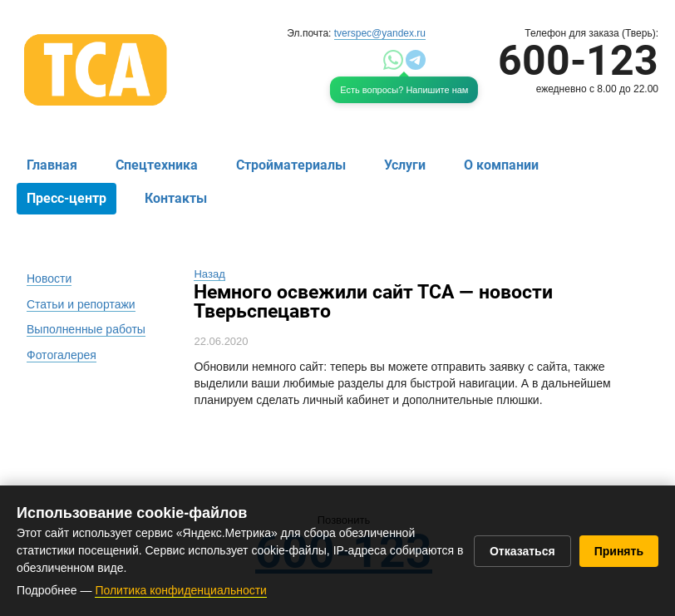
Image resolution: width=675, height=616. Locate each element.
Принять (619, 551)
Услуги (405, 165)
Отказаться (522, 551)
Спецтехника (157, 165)
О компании (501, 165)
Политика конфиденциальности (181, 590)
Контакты (176, 198)
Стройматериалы (291, 165)
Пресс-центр (67, 198)
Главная (52, 165)
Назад (209, 274)
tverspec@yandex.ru (380, 33)
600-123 (578, 61)
